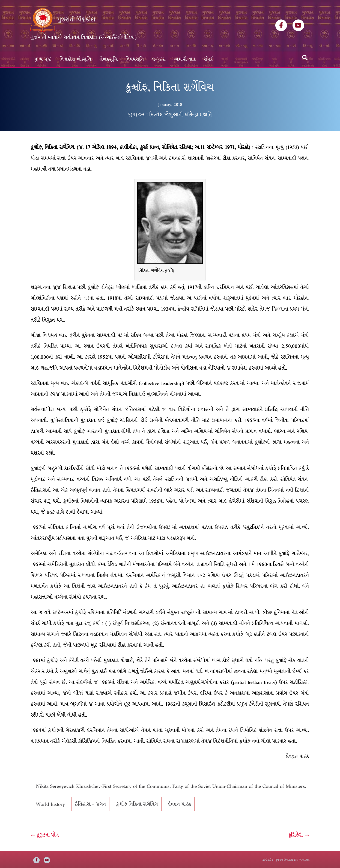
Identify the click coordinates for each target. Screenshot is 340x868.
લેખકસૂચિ (109, 59)
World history (50, 804)
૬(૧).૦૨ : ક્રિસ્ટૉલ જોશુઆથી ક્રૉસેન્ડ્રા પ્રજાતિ (170, 115)
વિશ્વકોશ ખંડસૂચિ (76, 59)
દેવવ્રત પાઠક (180, 804)
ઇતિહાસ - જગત (90, 804)
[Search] (305, 58)
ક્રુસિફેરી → (299, 835)
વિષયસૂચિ (135, 59)
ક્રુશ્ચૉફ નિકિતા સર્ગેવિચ (137, 804)
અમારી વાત (185, 59)
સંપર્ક (208, 59)
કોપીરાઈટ (268, 860)
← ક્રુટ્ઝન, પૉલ (45, 835)
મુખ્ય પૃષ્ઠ (43, 59)
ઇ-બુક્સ (159, 59)
